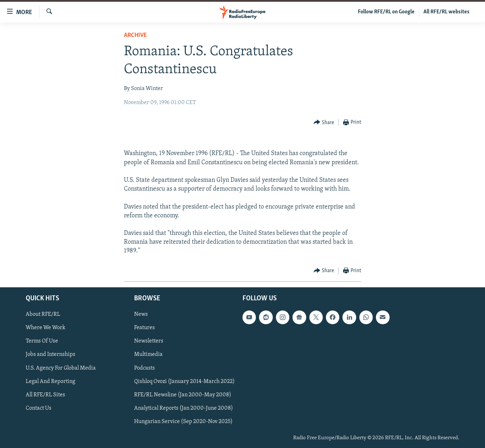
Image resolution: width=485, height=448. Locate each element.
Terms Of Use (42, 341)
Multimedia (148, 354)
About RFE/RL (43, 314)
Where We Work (46, 328)
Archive (135, 35)
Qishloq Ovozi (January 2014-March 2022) (184, 381)
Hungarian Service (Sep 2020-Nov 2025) (183, 421)
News (141, 314)
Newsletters (149, 341)
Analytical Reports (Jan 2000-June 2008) (184, 408)
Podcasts (144, 368)
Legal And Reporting (51, 381)
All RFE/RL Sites (45, 395)
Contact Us (39, 408)
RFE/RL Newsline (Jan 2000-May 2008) (183, 395)
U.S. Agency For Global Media (61, 368)
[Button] (324, 123)
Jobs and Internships (51, 354)
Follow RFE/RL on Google (386, 12)
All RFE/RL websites (446, 12)
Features (144, 328)
